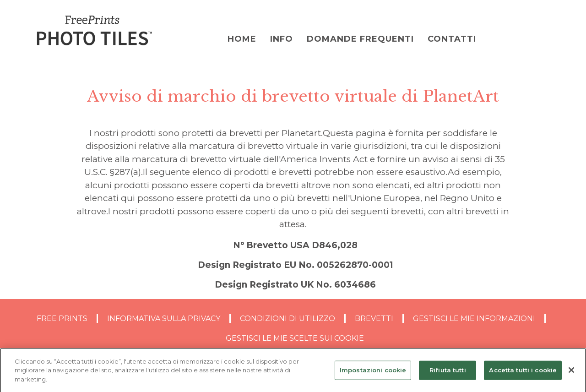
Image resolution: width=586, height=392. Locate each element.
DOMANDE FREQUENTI (360, 39)
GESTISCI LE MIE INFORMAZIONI (474, 318)
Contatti (452, 39)
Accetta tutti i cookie (523, 372)
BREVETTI (374, 318)
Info (282, 39)
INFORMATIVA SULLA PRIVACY (164, 318)
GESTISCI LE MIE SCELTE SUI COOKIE (295, 338)
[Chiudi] (571, 373)
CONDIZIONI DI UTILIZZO (288, 318)
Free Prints (62, 318)
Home (242, 39)
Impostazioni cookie (373, 372)
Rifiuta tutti (448, 372)
